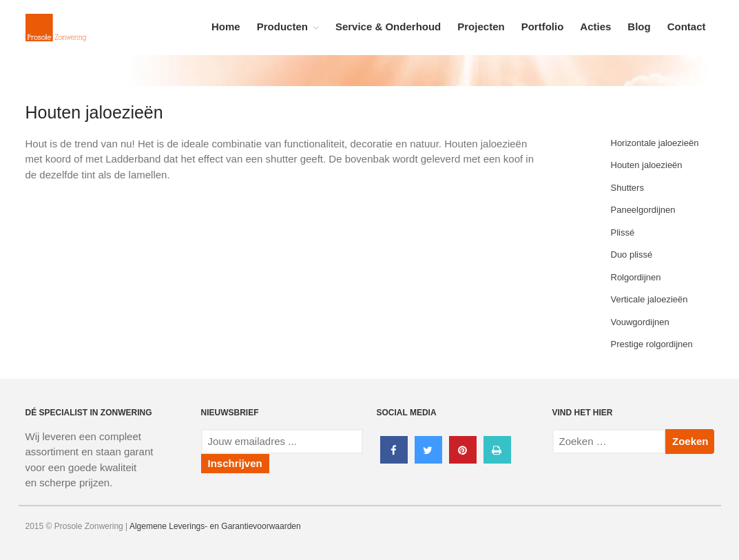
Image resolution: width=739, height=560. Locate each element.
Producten (282, 27)
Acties (595, 27)
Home (226, 27)
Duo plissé (632, 255)
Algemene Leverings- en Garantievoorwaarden (215, 526)
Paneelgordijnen (643, 210)
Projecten (481, 27)
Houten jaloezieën (647, 165)
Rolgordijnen (636, 277)
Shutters (627, 188)
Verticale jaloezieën (649, 299)
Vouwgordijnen (640, 322)
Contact (687, 27)
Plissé (623, 232)
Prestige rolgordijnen (652, 344)
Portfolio (543, 27)
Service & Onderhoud (388, 27)
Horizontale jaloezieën (655, 143)
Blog (639, 27)
